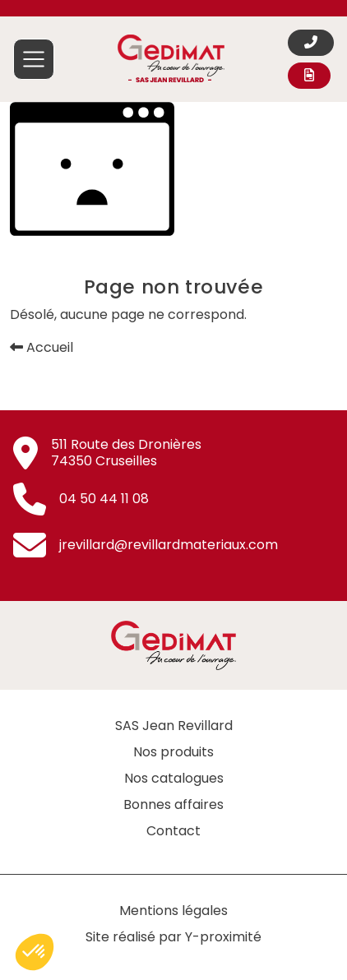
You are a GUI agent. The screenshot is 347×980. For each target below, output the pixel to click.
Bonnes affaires (173, 804)
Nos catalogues (174, 778)
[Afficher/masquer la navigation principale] (34, 59)
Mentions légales (173, 911)
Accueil (42, 347)
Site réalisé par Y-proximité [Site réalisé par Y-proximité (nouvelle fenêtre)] (173, 937)
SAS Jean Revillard (174, 726)
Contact (173, 831)
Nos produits (173, 752)
